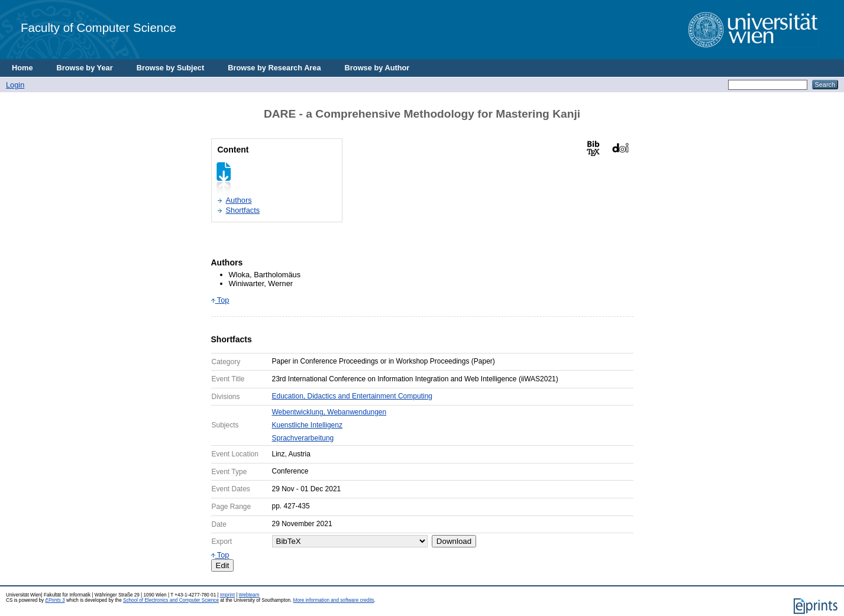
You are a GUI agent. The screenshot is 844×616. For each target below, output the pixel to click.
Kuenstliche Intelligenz (307, 425)
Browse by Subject (171, 68)
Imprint (227, 595)
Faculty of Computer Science (98, 27)
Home (22, 68)
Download (454, 541)
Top (220, 300)
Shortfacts (243, 210)
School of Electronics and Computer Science (171, 600)
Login (15, 85)
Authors (239, 200)
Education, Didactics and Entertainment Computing (352, 396)
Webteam (249, 595)
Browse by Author (377, 68)
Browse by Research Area (274, 68)
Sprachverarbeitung (303, 438)
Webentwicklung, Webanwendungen (329, 412)
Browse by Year (85, 68)
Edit (223, 565)
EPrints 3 (55, 600)
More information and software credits (334, 600)
